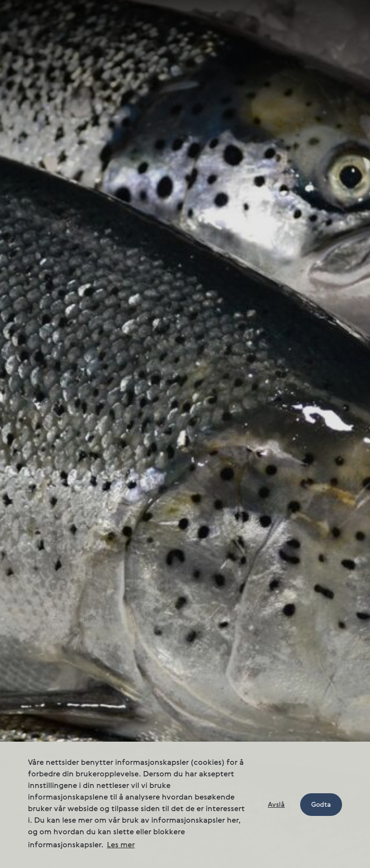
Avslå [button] (276, 805)
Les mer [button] (121, 845)
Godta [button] (321, 805)
